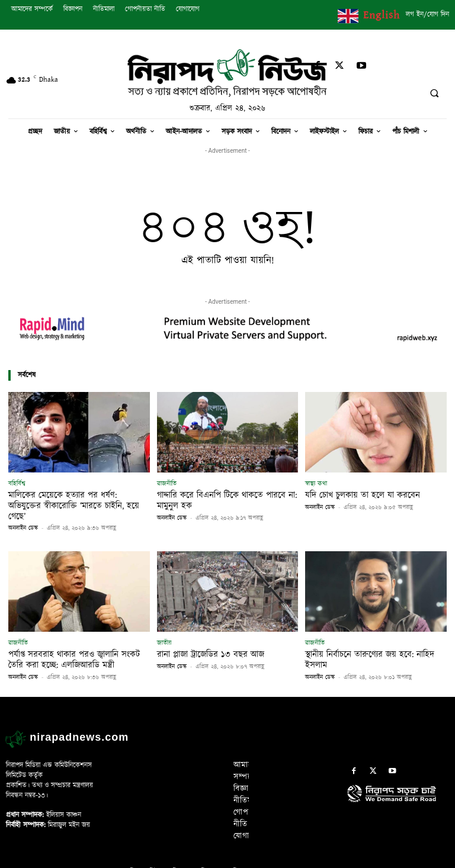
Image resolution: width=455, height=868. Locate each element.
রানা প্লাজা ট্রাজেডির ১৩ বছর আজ (206, 641)
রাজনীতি (167, 483)
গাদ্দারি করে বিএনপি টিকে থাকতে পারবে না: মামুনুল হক (220, 499)
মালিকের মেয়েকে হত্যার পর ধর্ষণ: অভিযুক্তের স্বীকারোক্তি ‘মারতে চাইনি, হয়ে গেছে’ (72, 499)
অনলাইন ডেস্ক (23, 515)
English (382, 15)
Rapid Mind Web (291, 856)
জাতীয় (164, 630)
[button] (434, 94)
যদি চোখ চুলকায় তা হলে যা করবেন (357, 494)
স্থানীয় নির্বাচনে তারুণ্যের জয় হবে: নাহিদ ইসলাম (374, 641)
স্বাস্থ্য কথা (316, 483)
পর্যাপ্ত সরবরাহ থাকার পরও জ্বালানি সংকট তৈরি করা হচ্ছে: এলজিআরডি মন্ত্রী (76, 645)
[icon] (398, 789)
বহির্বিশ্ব (17, 483)
